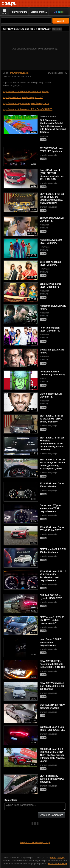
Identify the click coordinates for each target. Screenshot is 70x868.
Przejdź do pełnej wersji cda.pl (35, 843)
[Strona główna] (9, 4)
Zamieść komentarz (52, 815)
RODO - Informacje (57, 864)
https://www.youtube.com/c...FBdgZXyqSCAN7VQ (28, 109)
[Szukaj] (26, 21)
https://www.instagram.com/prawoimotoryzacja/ (26, 103)
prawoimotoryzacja (19, 73)
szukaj (61, 21)
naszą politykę (57, 858)
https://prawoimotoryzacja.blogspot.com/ (23, 97)
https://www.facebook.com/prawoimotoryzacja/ (26, 92)
